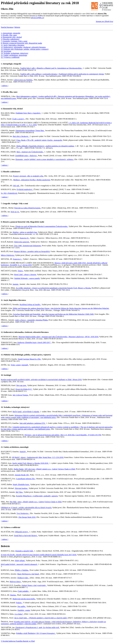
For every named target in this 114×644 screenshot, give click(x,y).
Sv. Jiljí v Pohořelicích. (9, 193)
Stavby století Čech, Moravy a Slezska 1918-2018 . (31, 463)
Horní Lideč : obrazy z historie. (25, 275)
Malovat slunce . (16, 582)
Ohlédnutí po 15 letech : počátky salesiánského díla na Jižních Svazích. (26, 508)
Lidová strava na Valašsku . (24, 80)
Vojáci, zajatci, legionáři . (20, 365)
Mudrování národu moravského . (24, 599)
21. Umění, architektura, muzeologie (14, 55)
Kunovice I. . (18, 259)
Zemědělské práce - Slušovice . (26, 156)
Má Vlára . (20, 492)
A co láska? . (19, 614)
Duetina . (13, 595)
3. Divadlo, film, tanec (9, 35)
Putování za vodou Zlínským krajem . (28, 208)
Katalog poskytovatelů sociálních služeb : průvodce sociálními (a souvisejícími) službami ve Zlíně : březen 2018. (41, 380)
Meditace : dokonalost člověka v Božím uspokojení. (32, 180)
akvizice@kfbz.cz (37, 18)
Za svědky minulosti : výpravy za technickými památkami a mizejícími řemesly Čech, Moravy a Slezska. (54, 288)
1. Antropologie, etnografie (11, 33)
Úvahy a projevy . (19, 119)
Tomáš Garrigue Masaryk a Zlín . (30, 359)
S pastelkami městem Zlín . (26, 479)
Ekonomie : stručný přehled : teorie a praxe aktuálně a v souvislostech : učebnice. (45, 159)
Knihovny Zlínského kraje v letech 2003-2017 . (34, 342)
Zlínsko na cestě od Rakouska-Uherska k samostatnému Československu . (42, 226)
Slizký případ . (20, 561)
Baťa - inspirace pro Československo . (30, 152)
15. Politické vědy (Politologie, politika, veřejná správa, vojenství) (25, 49)
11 (2, 300)
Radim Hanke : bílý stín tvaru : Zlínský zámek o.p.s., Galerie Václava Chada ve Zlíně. (45, 469)
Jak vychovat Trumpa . (21, 395)
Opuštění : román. (24, 610)
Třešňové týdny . (23, 578)
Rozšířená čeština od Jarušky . (30, 305)
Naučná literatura (7, 27)
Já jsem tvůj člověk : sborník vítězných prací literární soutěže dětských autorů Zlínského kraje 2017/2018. (39, 555)
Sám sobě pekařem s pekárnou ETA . (33, 423)
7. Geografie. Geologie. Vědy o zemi (14, 41)
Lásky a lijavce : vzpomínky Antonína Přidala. (31, 320)
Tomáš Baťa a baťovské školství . (26, 536)
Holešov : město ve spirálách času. (25, 232)
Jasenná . (16, 284)
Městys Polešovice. (8, 255)
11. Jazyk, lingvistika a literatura (13, 45)
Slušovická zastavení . (22, 242)
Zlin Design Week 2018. (27, 517)
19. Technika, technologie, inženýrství (15, 53)
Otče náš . (17, 186)
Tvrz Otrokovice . (23, 513)
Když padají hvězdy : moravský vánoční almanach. (19, 564)
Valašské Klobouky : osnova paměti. (27, 278)
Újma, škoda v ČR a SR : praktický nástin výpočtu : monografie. (39, 140)
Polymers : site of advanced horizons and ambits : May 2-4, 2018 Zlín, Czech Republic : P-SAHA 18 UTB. (63, 435)
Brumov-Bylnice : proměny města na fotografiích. (32, 251)
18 (2, 375)
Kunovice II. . (25, 238)
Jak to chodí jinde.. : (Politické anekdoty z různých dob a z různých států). (41, 618)
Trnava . (21, 271)
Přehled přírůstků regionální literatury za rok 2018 (40, 3)
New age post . (22, 385)
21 (2, 447)
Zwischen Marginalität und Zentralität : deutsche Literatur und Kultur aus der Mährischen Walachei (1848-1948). (54, 314)
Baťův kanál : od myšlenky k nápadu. (26, 412)
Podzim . (19, 603)
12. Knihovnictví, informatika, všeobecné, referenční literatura (23, 47)
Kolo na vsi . (15, 212)
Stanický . (23, 452)
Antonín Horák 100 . (22, 475)
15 (2, 355)
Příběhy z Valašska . (22, 570)
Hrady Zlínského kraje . (21, 484)
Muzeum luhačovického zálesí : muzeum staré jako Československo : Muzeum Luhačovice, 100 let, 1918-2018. (59, 337)
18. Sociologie (6, 51)
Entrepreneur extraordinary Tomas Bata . (30, 131)
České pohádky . (24, 591)
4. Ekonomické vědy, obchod (11, 37)
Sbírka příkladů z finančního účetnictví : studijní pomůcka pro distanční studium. (45, 146)
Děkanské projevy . (22, 532)
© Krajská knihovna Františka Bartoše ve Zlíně (18, 641)
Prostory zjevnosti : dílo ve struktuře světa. (28, 176)
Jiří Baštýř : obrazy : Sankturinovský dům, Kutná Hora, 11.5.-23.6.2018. (38, 457)
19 (2, 407)
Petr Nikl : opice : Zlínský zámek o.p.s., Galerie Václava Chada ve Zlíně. (36, 502)
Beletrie (17, 27)
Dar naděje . (22, 606)
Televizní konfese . (22, 488)
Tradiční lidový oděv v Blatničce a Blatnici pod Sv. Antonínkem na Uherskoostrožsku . (51, 68)
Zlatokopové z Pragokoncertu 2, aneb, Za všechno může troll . (38, 627)
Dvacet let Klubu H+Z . (24, 389)
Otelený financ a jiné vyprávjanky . (34, 585)
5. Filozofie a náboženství (10, 39)
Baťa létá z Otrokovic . (21, 136)
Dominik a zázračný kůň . (25, 551)
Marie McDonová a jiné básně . (28, 574)
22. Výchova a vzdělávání (10, 57)
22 (2, 527)
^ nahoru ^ (5, 86)
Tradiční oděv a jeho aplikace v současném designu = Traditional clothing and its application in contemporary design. (62, 74)
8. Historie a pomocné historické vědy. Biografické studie (21, 43)
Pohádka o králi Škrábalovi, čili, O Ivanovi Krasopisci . (36, 633)
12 (2, 332)
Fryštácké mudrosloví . (25, 189)
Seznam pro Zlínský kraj (104, 21)
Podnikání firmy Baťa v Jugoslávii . (28, 113)
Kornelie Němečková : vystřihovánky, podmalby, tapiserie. (37, 496)
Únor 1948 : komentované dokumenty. (28, 246)
